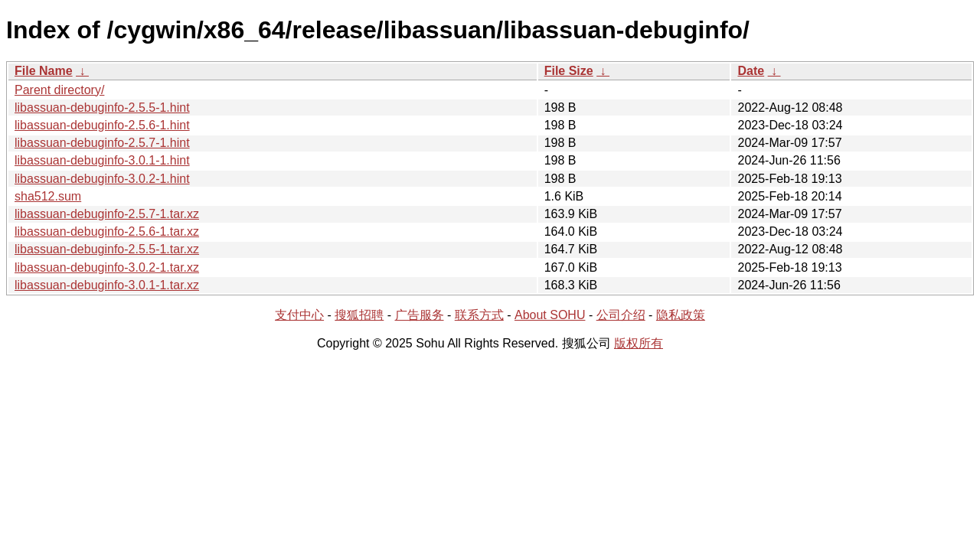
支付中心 (299, 315)
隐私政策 (681, 315)
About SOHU (550, 315)
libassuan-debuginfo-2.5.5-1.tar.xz (107, 249)
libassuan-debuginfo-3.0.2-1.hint (102, 179)
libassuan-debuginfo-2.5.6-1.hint (102, 125)
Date (751, 71)
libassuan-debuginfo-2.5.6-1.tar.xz (107, 231)
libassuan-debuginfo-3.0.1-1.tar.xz (107, 285)
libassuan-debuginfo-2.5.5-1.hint (102, 108)
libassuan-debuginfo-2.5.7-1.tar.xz (107, 214)
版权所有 (639, 343)
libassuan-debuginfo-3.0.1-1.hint (102, 160)
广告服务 (420, 315)
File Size (569, 71)
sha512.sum (48, 196)
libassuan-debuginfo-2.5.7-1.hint (102, 143)
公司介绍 (621, 315)
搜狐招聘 (359, 315)
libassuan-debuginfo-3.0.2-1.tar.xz (107, 267)
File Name (44, 71)
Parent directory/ (59, 90)
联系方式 (479, 315)
